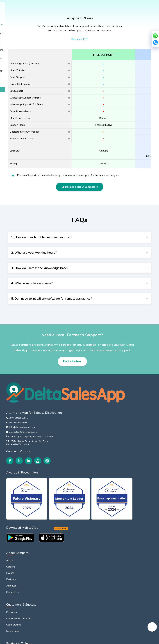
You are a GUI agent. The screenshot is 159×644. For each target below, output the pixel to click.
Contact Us (73, 440)
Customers (72, 460)
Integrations (79, 15)
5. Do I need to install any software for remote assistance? (52, 314)
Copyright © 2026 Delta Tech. (129, 640)
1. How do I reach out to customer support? (42, 253)
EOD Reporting (15, 595)
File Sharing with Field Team (22, 588)
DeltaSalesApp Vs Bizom (133, 487)
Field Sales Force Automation (129, 410)
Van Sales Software (130, 425)
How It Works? (75, 503)
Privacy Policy (24, 640)
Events (70, 421)
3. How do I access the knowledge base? (40, 283)
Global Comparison (130, 480)
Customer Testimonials (79, 467)
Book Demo (144, 15)
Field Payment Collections (21, 582)
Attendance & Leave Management (26, 550)
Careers (71, 415)
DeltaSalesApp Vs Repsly (134, 503)
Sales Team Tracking (131, 418)
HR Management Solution (134, 457)
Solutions (38, 15)
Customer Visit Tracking (19, 576)
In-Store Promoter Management (129, 433)
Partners (71, 427)
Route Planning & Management (24, 569)
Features (71, 496)
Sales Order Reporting (19, 544)
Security (60, 640)
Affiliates (71, 434)
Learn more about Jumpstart (80, 202)
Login (128, 15)
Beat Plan (12, 563)
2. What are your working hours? (34, 268)
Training (70, 509)
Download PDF (80, 55)
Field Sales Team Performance (23, 601)
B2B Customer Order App (134, 451)
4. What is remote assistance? (32, 299)
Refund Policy (39, 640)
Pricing (66, 15)
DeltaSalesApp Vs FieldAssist (130, 495)
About (24, 15)
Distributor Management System (133, 443)
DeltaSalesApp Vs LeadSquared (130, 517)
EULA (51, 640)
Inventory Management (132, 463)
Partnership (113, 14)
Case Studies (74, 473)
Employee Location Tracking (22, 538)
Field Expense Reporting (20, 557)
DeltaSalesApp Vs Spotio (134, 509)
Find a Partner (72, 377)
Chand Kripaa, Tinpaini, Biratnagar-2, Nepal (24, 440)
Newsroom (73, 479)
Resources (95, 15)
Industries (53, 15)
